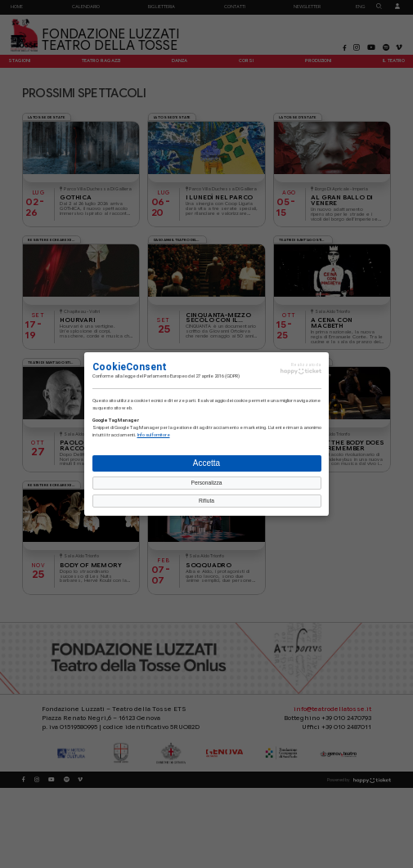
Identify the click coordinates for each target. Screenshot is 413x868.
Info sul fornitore (154, 435)
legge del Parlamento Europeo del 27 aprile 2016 (174, 376)
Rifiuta (206, 501)
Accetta (206, 463)
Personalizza (206, 483)
